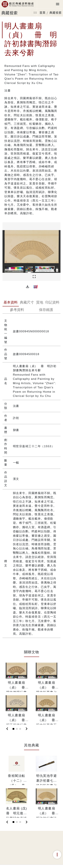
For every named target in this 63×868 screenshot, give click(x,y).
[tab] (11, 303)
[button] (28, 287)
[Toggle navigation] (58, 4)
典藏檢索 (56, 12)
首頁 (43, 12)
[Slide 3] (20, 729)
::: (35, 12)
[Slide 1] (13, 729)
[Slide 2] (17, 729)
